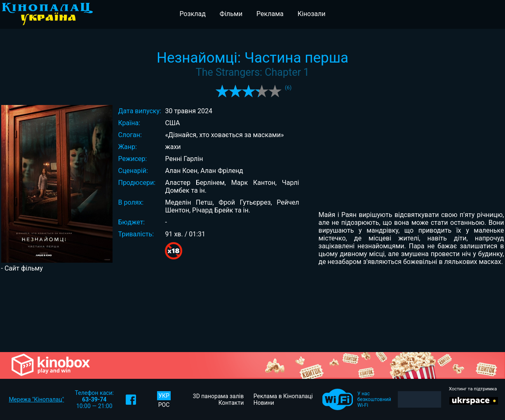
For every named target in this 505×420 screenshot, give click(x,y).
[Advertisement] (253, 311)
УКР (164, 396)
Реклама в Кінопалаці (283, 396)
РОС (164, 405)
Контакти (231, 403)
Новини (264, 403)
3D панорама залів (218, 396)
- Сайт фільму (22, 268)
